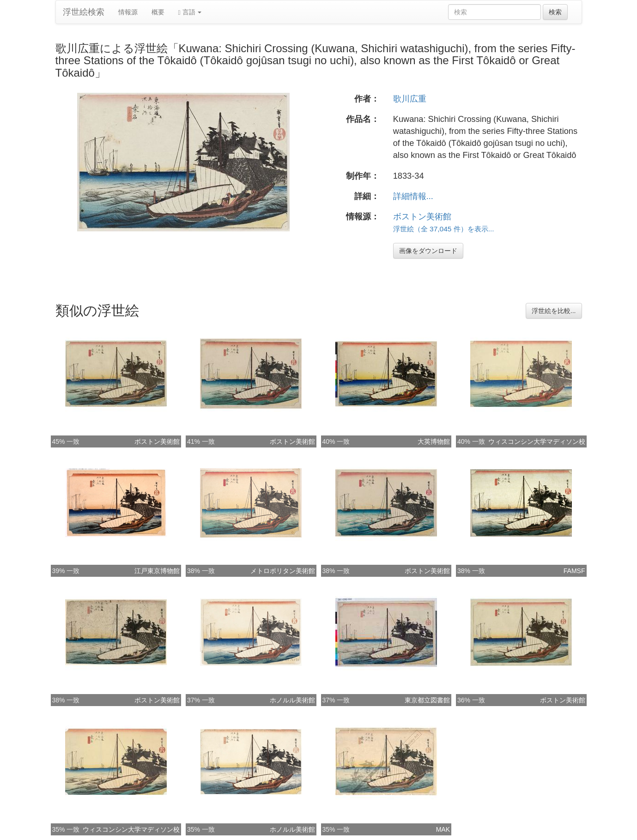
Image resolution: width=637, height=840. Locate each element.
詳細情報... (413, 196)
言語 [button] (190, 12)
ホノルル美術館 (292, 700)
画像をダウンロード (428, 251)
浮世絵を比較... (554, 311)
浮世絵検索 (84, 12)
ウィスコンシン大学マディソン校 (537, 441)
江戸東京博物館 (157, 571)
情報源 (128, 12)
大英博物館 (434, 441)
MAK (443, 829)
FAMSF (574, 571)
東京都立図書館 (427, 700)
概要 (158, 12)
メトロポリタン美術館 (283, 571)
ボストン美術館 (422, 217)
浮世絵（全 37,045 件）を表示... (444, 229)
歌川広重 (410, 99)
